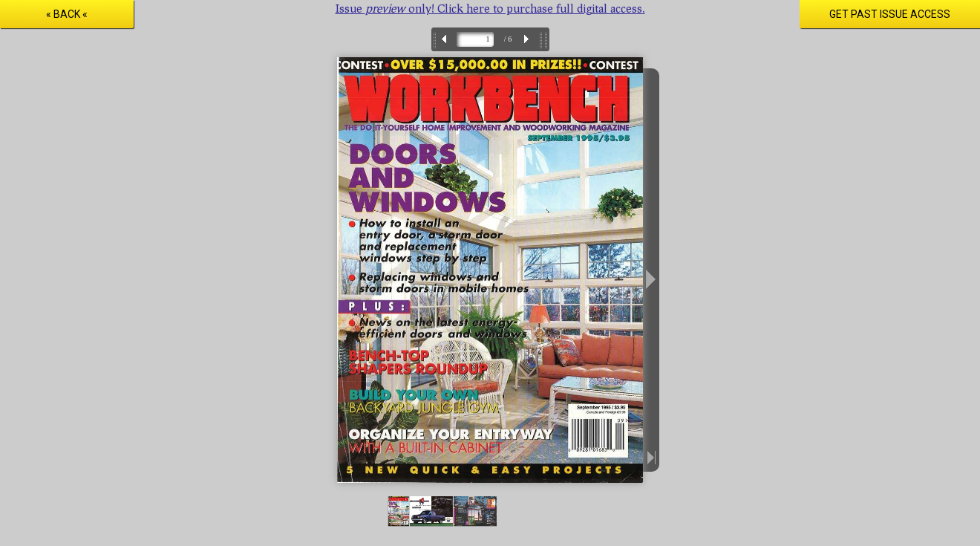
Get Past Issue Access (890, 14)
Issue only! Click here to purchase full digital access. (490, 8)
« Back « (67, 14)
